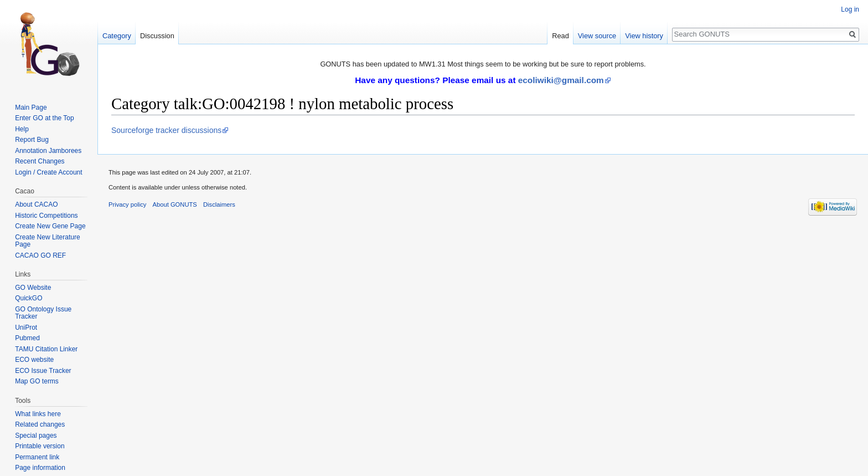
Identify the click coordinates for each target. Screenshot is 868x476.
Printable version (40, 446)
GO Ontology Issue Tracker (43, 313)
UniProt (26, 327)
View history (644, 36)
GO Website (33, 288)
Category (117, 36)
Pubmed (27, 338)
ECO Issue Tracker (43, 371)
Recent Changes (40, 161)
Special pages (36, 436)
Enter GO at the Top (45, 118)
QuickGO (29, 298)
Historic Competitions (46, 216)
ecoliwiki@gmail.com (561, 80)
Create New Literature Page (47, 241)
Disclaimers (219, 204)
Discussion (157, 36)
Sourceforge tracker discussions (166, 130)
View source (597, 36)
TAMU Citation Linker (46, 349)
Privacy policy (127, 204)
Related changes (40, 424)
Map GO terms (37, 381)
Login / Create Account (48, 172)
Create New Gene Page (50, 226)
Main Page (31, 108)
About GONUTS (175, 204)
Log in (850, 9)
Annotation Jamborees (48, 151)
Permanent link (37, 457)
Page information (40, 468)
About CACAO (36, 204)
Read (560, 36)
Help (22, 129)
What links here (38, 414)
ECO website (34, 360)
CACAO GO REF (40, 255)
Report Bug (32, 140)
